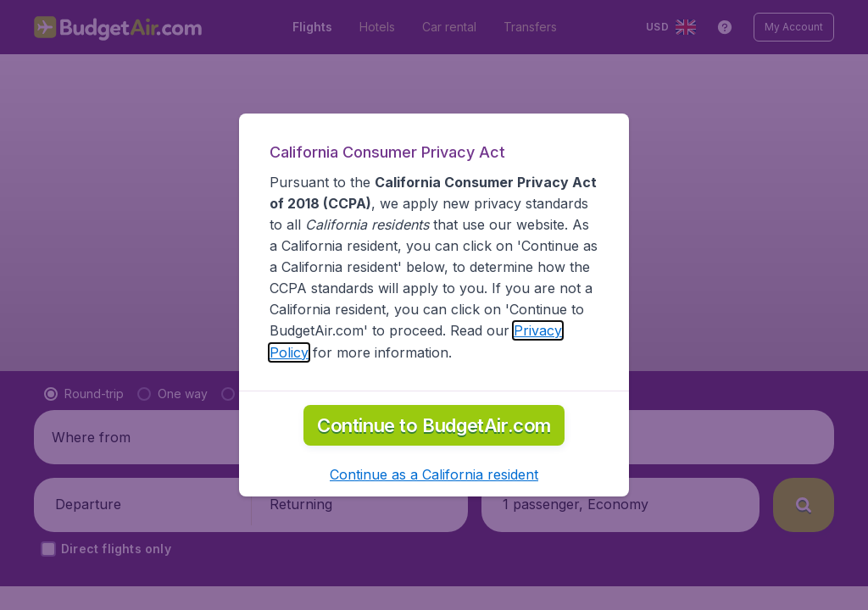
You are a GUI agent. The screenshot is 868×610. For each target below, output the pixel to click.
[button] (434, 474)
